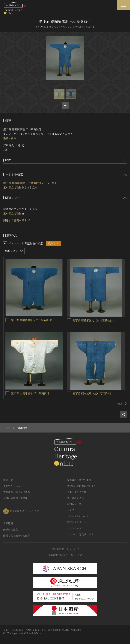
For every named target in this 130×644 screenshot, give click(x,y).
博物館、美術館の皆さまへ (81, 486)
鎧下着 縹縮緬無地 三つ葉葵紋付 (22, 183)
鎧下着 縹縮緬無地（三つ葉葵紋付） (32, 320)
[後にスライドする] (122, 404)
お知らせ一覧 (74, 504)
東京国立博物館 (12, 187)
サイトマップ (74, 528)
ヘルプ (71, 510)
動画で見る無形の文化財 (17, 535)
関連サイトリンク (77, 522)
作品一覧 (8, 480)
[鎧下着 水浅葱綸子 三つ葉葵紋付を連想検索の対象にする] (7, 393)
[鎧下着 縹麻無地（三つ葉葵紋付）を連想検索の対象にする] (69, 393)
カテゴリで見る (12, 486)
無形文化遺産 (10, 529)
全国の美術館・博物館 (15, 498)
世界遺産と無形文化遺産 (17, 492)
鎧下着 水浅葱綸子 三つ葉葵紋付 (30, 393)
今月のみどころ (75, 498)
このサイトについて (78, 516)
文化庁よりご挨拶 (77, 492)
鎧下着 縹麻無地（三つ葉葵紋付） (93, 393)
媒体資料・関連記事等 (79, 480)
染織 (6, 138)
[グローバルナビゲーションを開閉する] (123, 5)
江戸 (13, 138)
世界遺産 (8, 523)
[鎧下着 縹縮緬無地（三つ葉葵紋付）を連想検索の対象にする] (7, 320)
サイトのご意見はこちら (80, 534)
